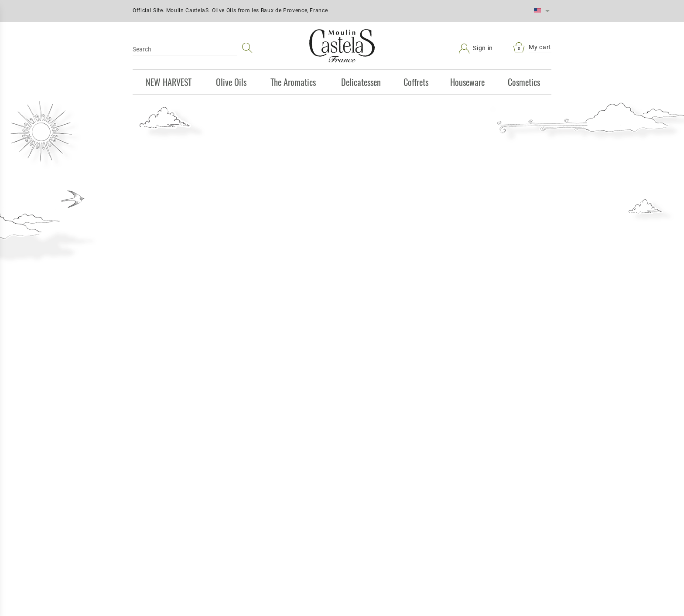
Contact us (391, 425)
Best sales (287, 425)
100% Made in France (412, 150)
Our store (391, 456)
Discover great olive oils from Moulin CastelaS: (309, 150)
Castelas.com (182, 441)
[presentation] (510, 482)
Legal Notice (391, 410)
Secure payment (182, 410)
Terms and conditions (391, 395)
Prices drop (287, 395)
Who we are (391, 441)
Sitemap (182, 425)
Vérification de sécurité (483, 458)
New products (287, 410)
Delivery (183, 395)
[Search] (185, 49)
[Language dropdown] (542, 11)
